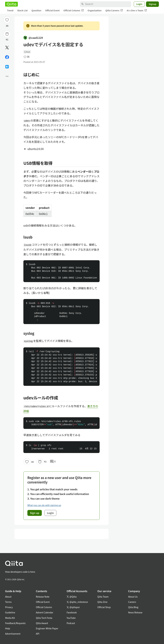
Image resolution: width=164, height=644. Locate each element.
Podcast (71, 623)
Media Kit (10, 618)
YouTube (71, 618)
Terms (8, 602)
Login (139, 4)
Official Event (52, 10)
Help (8, 628)
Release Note (43, 597)
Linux (27, 52)
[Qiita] (11, 4)
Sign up (35, 513)
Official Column (74, 10)
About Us (133, 597)
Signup (152, 4)
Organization (95, 10)
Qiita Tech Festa (44, 618)
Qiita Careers (114, 10)
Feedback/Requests (15, 623)
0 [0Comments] (53, 462)
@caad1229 (33, 38)
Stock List (22, 10)
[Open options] (7, 76)
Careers (132, 602)
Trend (10, 10)
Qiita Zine (102, 602)
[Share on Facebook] (7, 57)
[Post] (7, 48)
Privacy (9, 607)
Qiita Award (42, 623)
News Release (135, 612)
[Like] (7, 20)
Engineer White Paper (47, 628)
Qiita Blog (133, 607)
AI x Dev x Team (137, 10)
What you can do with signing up (44, 505)
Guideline (10, 612)
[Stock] (7, 34)
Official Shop (104, 607)
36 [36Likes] (7, 26)
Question (36, 10)
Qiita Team (103, 597)
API (38, 634)
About (8, 597)
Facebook (72, 612)
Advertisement (13, 634)
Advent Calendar (45, 612)
